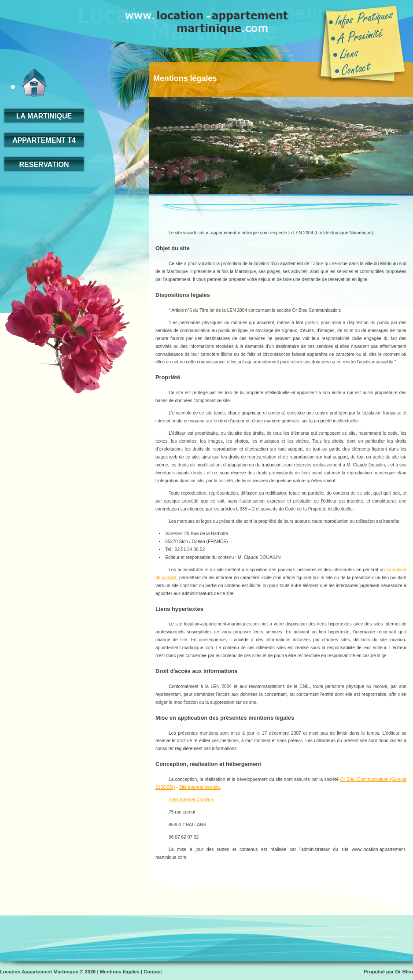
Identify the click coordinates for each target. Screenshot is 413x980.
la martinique (44, 116)
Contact (153, 972)
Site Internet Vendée (199, 787)
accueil (29, 83)
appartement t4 (44, 140)
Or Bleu (404, 972)
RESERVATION (44, 165)
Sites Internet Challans (191, 800)
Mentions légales (120, 972)
